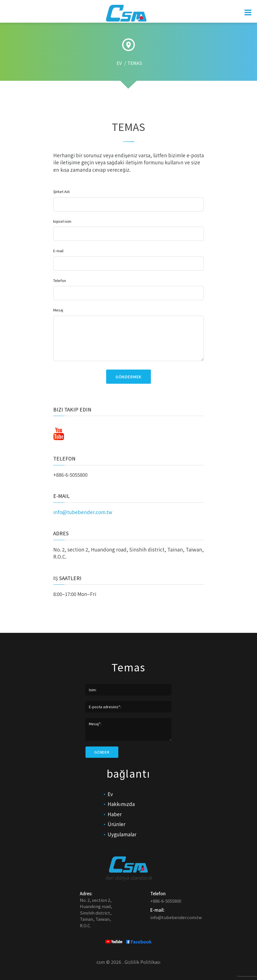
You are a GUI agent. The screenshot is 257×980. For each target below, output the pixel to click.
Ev (110, 794)
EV (119, 63)
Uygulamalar (122, 834)
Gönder (102, 752)
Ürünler (116, 824)
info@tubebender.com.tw (83, 512)
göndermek (129, 377)
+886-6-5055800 (70, 475)
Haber (115, 814)
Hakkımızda (121, 804)
